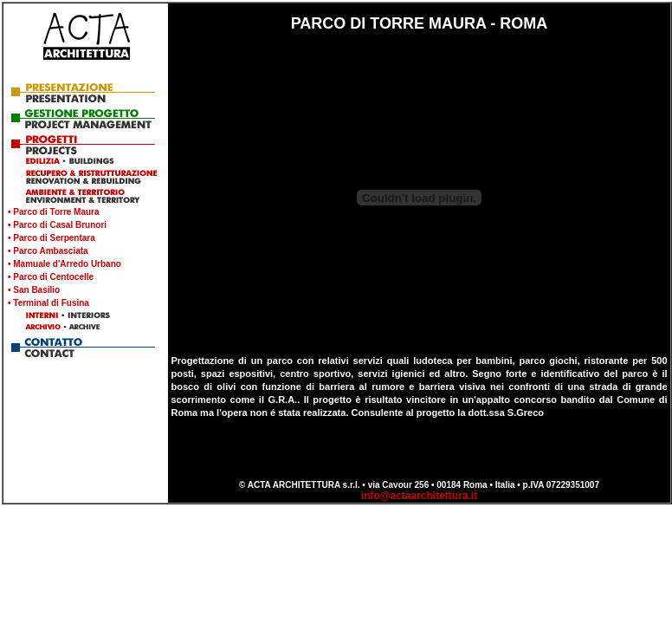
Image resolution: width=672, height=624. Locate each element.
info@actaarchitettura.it (419, 496)
